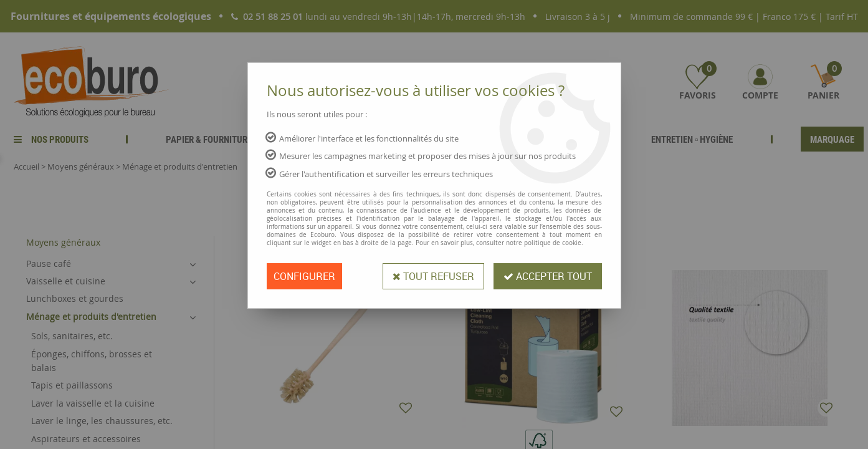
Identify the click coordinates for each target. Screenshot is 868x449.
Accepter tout (548, 276)
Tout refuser (433, 276)
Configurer (304, 276)
